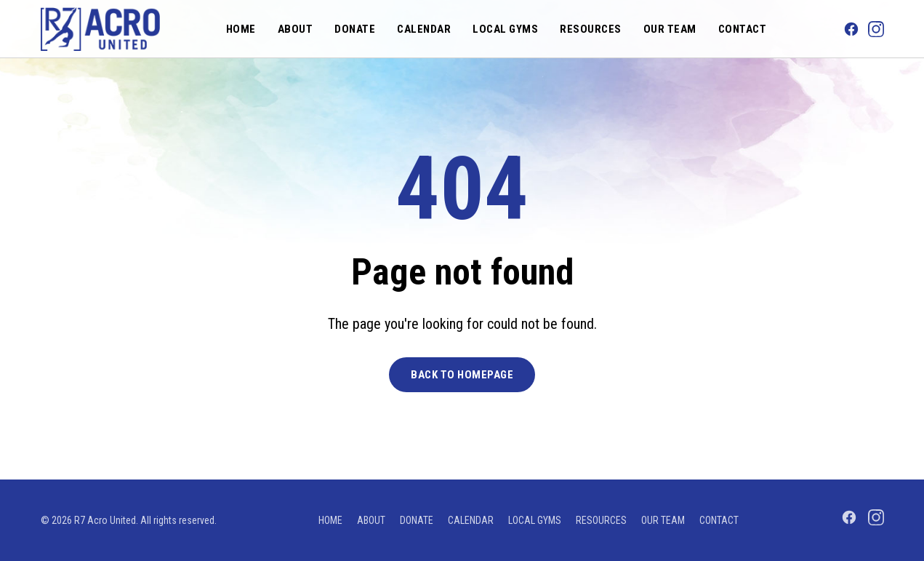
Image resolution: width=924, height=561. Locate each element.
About (296, 29)
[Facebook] (851, 29)
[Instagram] (876, 29)
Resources (591, 29)
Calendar (424, 29)
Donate (355, 29)
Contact (743, 29)
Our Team (670, 29)
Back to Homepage (462, 375)
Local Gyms (505, 29)
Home (241, 29)
